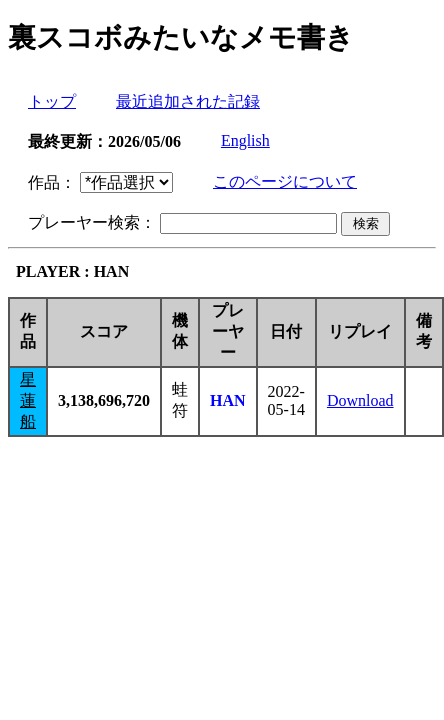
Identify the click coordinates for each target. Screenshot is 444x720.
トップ (52, 101)
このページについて (285, 181)
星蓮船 (28, 400)
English (245, 140)
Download (360, 400)
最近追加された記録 (188, 101)
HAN (228, 400)
